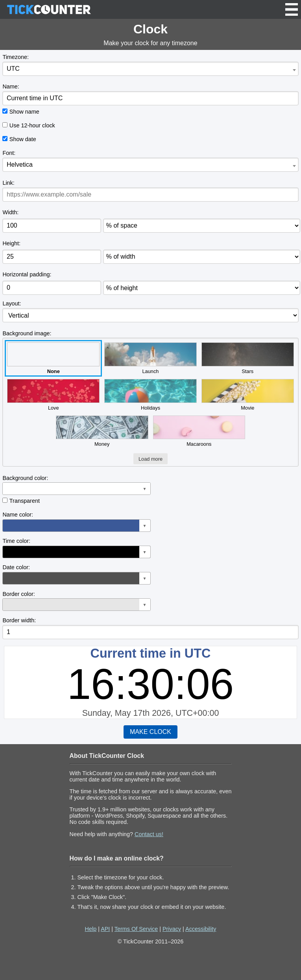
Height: (11, 243)
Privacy (172, 929)
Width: (10, 212)
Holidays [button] (150, 395)
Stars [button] (248, 358)
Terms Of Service (136, 929)
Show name (24, 112)
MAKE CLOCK (150, 732)
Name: (11, 86)
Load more (150, 459)
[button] (76, 489)
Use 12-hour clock (32, 125)
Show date (23, 139)
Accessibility (201, 929)
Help (91, 929)
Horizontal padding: (27, 274)
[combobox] (150, 69)
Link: (8, 183)
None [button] (53, 358)
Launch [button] (150, 358)
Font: (9, 153)
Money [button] (102, 431)
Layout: (12, 303)
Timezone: (16, 57)
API (105, 929)
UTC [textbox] (13, 69)
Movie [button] (248, 395)
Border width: (19, 620)
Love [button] (53, 395)
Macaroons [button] (199, 431)
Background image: (27, 333)
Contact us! (149, 834)
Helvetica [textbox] (20, 165)
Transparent (25, 501)
